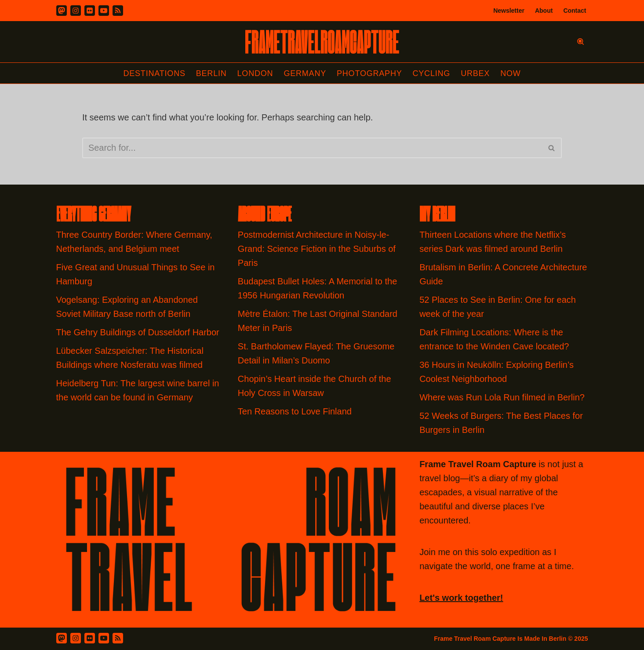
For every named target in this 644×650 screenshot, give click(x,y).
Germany (305, 73)
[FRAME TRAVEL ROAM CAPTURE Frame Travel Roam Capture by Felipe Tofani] (322, 42)
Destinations (154, 73)
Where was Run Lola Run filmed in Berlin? (502, 397)
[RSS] (118, 11)
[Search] (580, 42)
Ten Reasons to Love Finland (295, 411)
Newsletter (509, 11)
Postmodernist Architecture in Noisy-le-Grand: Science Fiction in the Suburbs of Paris (317, 249)
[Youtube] (104, 11)
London (255, 73)
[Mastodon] (62, 11)
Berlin (211, 73)
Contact (575, 11)
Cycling (432, 73)
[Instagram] (76, 11)
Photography (369, 73)
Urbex (475, 73)
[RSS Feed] (118, 638)
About (544, 11)
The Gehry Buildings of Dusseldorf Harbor (139, 332)
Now (510, 73)
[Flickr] (90, 11)
